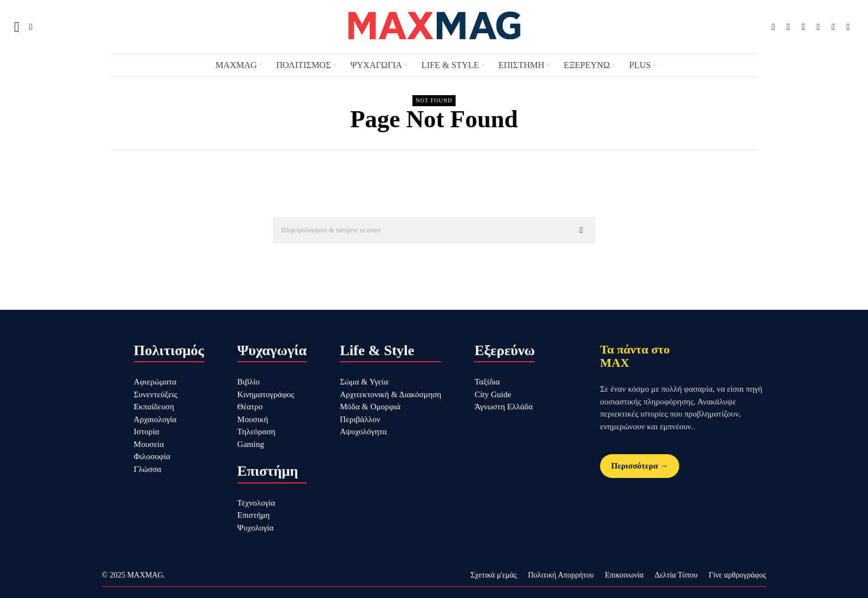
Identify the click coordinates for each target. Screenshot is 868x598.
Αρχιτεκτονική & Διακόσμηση (391, 394)
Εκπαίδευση (154, 407)
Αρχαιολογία (155, 419)
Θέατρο (250, 407)
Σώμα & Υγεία (364, 382)
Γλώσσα (148, 469)
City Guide (493, 394)
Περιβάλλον (360, 419)
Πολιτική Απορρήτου (561, 575)
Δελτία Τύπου (676, 575)
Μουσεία (149, 444)
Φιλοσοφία (152, 456)
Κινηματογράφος (266, 394)
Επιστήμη (254, 515)
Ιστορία (147, 431)
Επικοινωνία (624, 575)
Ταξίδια (487, 382)
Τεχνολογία (257, 503)
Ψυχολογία (256, 528)
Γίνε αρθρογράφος (737, 575)
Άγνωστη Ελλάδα (503, 407)
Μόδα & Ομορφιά (370, 407)
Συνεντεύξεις (156, 394)
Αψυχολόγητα (363, 431)
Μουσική (253, 419)
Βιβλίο (249, 382)
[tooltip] (773, 27)
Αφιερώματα (155, 382)
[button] (582, 230)
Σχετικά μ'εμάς (494, 575)
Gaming (251, 444)
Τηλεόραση (257, 431)
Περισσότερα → (640, 466)
